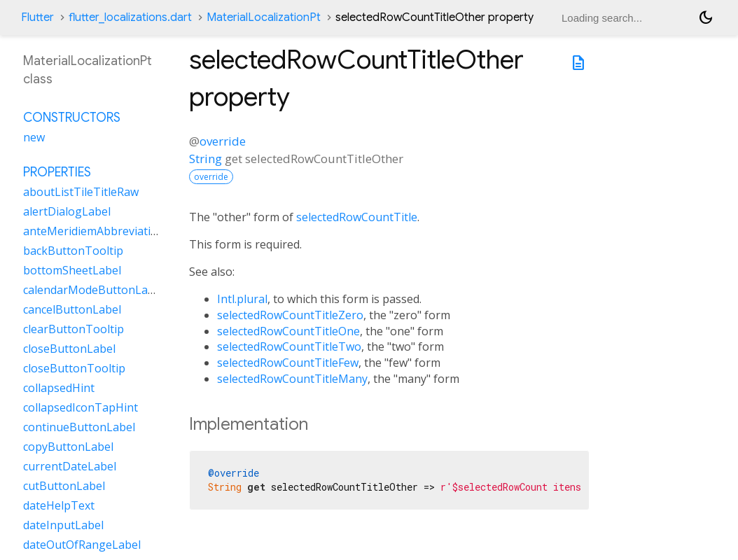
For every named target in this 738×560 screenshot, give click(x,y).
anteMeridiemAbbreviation (94, 231)
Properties (57, 172)
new (34, 137)
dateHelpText (59, 505)
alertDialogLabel (67, 211)
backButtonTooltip (73, 251)
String (206, 159)
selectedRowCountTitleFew (288, 363)
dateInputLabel (63, 525)
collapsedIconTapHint (81, 407)
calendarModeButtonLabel (93, 290)
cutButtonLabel (64, 486)
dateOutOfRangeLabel (82, 545)
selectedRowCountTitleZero (290, 315)
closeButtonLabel (69, 349)
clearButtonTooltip (74, 329)
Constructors (72, 118)
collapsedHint (59, 388)
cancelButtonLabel (72, 309)
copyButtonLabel (68, 447)
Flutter (37, 17)
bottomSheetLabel (72, 270)
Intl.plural (242, 299)
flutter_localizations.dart (130, 17)
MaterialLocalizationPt (264, 17)
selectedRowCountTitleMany (292, 379)
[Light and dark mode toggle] (706, 17)
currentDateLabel (70, 466)
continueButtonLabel (79, 427)
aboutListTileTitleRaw (81, 192)
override (223, 141)
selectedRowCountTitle (357, 217)
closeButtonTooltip (74, 368)
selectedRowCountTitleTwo (289, 346)
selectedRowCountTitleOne (288, 331)
